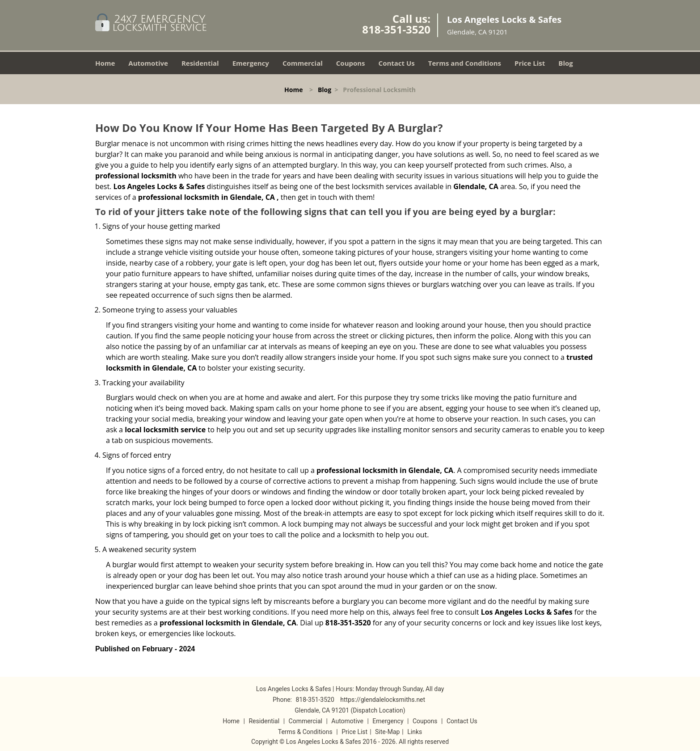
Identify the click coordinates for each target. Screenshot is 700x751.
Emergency (251, 63)
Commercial (303, 63)
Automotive (148, 63)
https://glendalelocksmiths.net (383, 700)
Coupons (351, 63)
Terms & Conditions (305, 732)
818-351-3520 (396, 29)
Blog (565, 63)
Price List (530, 63)
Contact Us (397, 63)
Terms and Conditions (465, 63)
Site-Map (387, 732)
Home (105, 63)
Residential (200, 63)
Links (415, 732)
